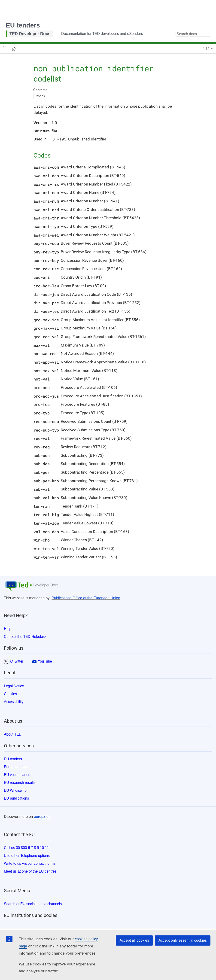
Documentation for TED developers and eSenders (102, 34)
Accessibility (14, 702)
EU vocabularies (17, 775)
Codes (40, 96)
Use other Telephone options (27, 856)
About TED (13, 734)
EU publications (16, 798)
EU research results (20, 783)
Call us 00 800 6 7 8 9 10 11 (26, 848)
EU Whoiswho (15, 790)
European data (16, 767)
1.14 (206, 49)
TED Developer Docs (30, 34)
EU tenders (23, 25)
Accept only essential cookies (183, 940)
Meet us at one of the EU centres (30, 871)
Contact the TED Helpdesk (25, 637)
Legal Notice (14, 686)
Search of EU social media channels (33, 904)
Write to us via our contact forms (30, 863)
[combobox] (193, 34)
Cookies (10, 694)
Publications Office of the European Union (86, 598)
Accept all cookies (134, 940)
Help (8, 629)
